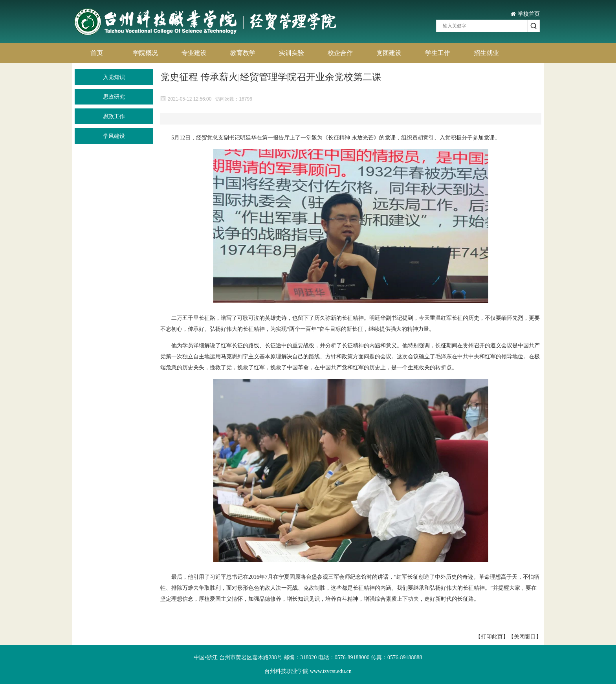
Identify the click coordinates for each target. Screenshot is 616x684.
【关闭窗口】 (525, 636)
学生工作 (438, 53)
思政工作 (114, 116)
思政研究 (114, 97)
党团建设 (389, 53)
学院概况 (145, 53)
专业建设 (194, 53)
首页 (97, 53)
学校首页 (525, 14)
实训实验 (291, 53)
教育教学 (243, 53)
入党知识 (114, 77)
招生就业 (486, 53)
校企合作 (340, 53)
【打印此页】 (492, 636)
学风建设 (114, 136)
